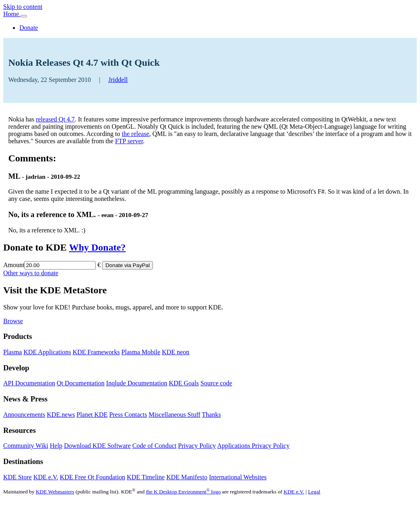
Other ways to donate (31, 273)
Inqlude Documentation (137, 383)
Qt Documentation (80, 383)
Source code (216, 383)
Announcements (24, 415)
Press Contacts (128, 415)
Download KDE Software (97, 446)
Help (56, 446)
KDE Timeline (146, 477)
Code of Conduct (154, 446)
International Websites (238, 477)
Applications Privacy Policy (253, 446)
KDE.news (61, 415)
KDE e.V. (46, 477)
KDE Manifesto (187, 477)
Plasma (13, 352)
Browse (13, 321)
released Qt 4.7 (55, 119)
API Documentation (29, 383)
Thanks (211, 415)
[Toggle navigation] (24, 16)
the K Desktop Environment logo (183, 492)
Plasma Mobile (141, 352)
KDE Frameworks (96, 352)
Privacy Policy (197, 446)
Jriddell (118, 80)
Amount (14, 265)
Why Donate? (97, 247)
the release (136, 134)
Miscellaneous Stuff (174, 415)
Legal (314, 492)
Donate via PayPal (127, 265)
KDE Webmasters (55, 492)
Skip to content (23, 7)
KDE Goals (184, 383)
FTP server (129, 141)
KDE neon (176, 352)
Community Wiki (26, 446)
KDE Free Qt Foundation (92, 477)
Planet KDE (92, 415)
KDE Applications (47, 352)
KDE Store (18, 477)
